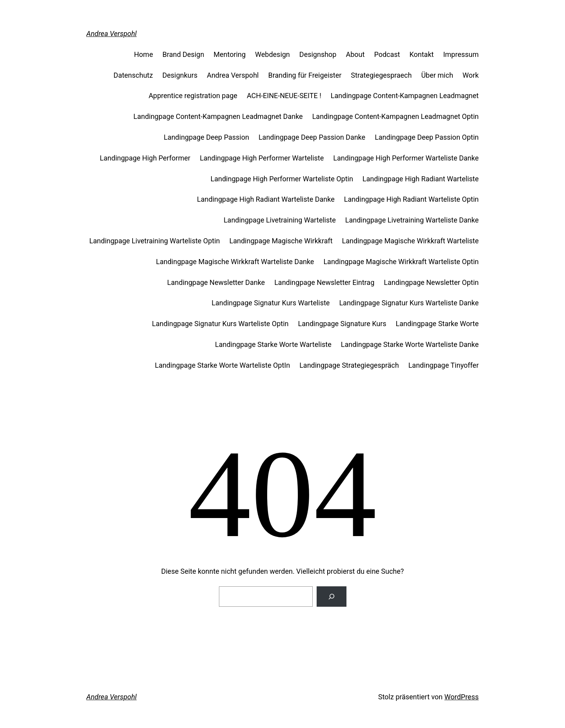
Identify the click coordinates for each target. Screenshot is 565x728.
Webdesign (272, 54)
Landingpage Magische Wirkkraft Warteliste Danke (235, 262)
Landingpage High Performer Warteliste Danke (406, 158)
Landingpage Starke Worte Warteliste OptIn (222, 365)
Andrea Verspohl (111, 34)
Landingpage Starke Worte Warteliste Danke (410, 344)
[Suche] (332, 597)
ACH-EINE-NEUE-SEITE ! (284, 96)
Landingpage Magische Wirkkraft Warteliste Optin (401, 262)
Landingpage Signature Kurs (342, 324)
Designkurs (180, 75)
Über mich (437, 75)
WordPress (462, 697)
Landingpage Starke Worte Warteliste (273, 344)
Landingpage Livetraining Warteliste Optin (155, 241)
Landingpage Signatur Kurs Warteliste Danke (409, 303)
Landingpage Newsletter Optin (431, 282)
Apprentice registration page (193, 96)
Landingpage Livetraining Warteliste (280, 220)
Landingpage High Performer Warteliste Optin (282, 179)
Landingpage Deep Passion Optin (427, 137)
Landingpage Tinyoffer (444, 365)
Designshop (318, 54)
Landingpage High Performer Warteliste (262, 158)
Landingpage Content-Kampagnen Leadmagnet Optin (395, 116)
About (355, 54)
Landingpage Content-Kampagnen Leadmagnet (405, 96)
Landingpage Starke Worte (437, 324)
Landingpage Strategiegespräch (349, 365)
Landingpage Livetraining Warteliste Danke (412, 220)
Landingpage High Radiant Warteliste (421, 179)
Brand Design (183, 54)
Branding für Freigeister (305, 75)
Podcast (387, 54)
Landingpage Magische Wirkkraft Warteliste (410, 241)
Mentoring (230, 54)
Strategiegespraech (381, 75)
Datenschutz (133, 75)
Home (144, 54)
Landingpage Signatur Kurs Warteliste (271, 303)
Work (471, 75)
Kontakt (421, 54)
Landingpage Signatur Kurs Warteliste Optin (220, 324)
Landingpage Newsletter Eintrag (324, 282)
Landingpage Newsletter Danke (216, 282)
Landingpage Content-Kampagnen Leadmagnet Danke (218, 116)
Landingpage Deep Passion (206, 137)
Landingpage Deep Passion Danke (312, 137)
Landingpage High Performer (145, 158)
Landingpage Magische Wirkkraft (281, 241)
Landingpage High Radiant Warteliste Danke (266, 199)
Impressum (461, 54)
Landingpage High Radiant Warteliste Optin (411, 199)
